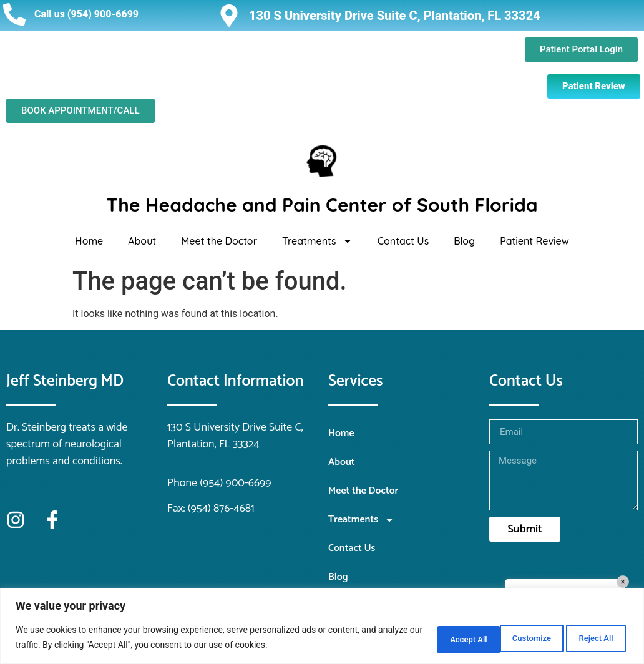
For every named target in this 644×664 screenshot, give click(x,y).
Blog (464, 241)
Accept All (590, 638)
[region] (322, 627)
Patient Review (534, 241)
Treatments (317, 241)
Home (89, 241)
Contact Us (403, 241)
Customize (430, 638)
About (142, 241)
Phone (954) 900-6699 (219, 483)
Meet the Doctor (219, 241)
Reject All (511, 638)
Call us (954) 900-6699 (86, 14)
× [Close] (622, 582)
